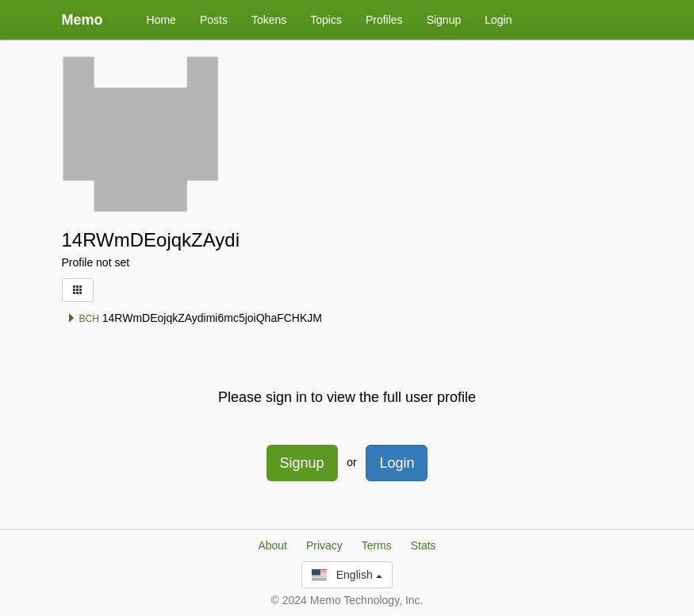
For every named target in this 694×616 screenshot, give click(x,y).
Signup (444, 20)
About (272, 545)
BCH (83, 319)
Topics (326, 20)
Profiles (384, 20)
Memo (82, 20)
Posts (214, 20)
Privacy (324, 545)
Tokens (269, 20)
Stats (424, 545)
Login (498, 20)
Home (161, 20)
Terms (377, 545)
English (347, 575)
